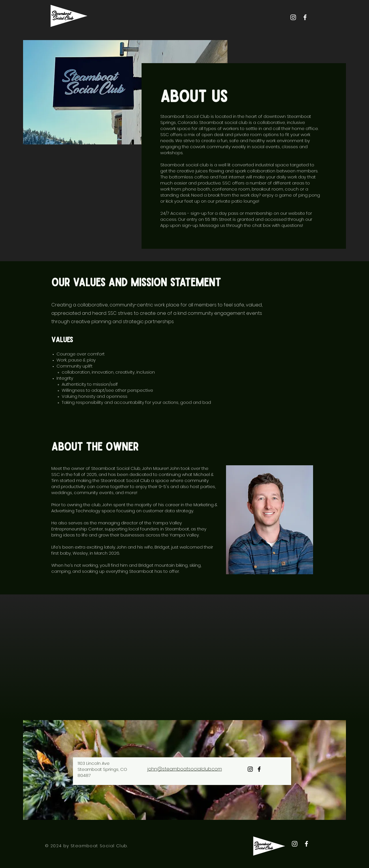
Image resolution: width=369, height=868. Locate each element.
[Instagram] (293, 17)
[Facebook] (305, 17)
